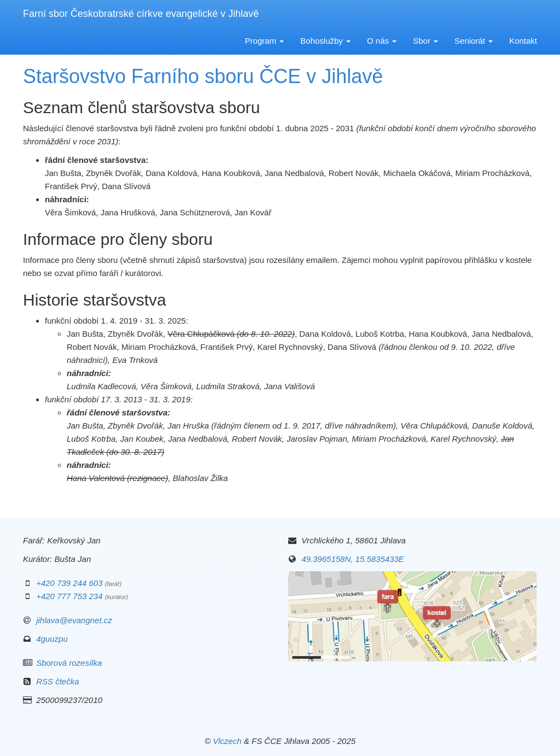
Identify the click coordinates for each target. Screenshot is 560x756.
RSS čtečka (57, 681)
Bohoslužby (325, 41)
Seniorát (474, 41)
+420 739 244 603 (69, 583)
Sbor (425, 41)
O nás (382, 41)
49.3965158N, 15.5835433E (353, 559)
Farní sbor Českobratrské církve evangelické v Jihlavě (141, 14)
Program (265, 41)
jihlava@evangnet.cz (74, 620)
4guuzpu (52, 639)
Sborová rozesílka (69, 663)
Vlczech (227, 741)
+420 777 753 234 (69, 596)
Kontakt (523, 41)
